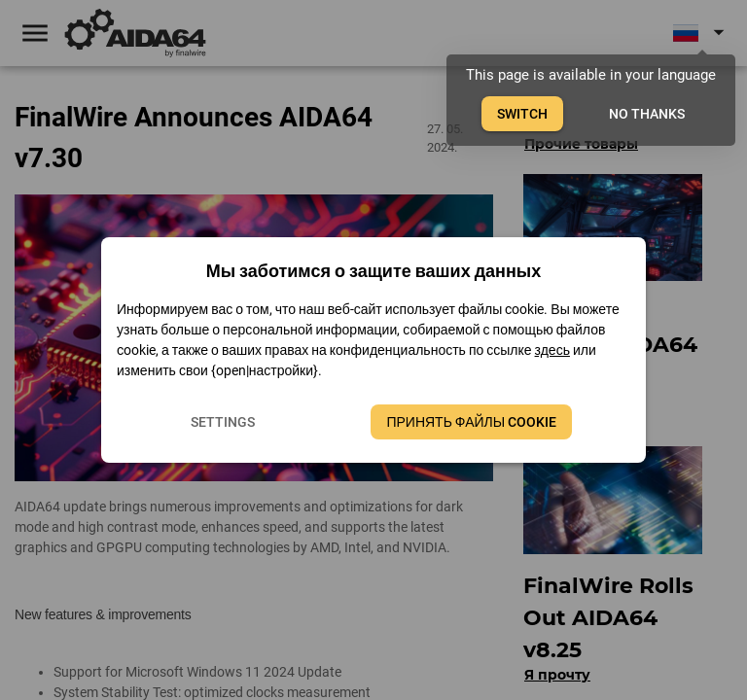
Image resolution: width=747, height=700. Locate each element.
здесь (552, 350)
